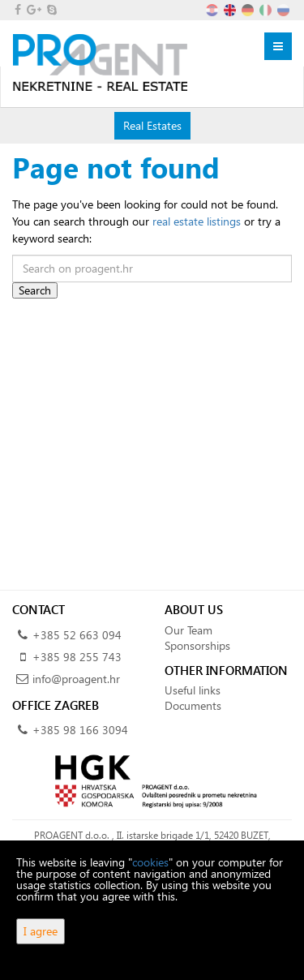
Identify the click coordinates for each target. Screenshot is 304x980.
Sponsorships (197, 645)
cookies (150, 862)
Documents (193, 705)
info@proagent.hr (76, 679)
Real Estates (152, 125)
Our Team (188, 630)
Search (35, 290)
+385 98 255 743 (77, 657)
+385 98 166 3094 (80, 730)
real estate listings (197, 221)
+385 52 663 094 (77, 635)
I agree (41, 931)
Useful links (193, 690)
